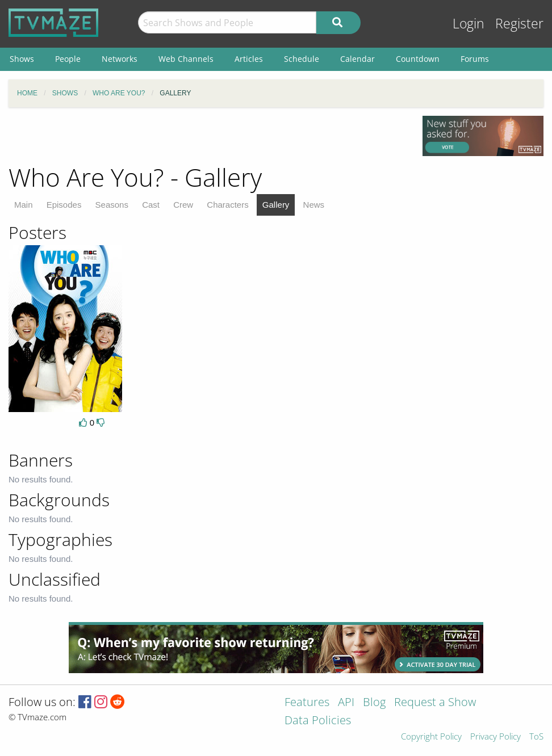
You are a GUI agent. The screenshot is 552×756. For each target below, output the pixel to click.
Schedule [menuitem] (302, 59)
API (346, 703)
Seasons (112, 205)
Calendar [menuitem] (357, 59)
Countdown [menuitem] (418, 59)
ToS (536, 737)
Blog (374, 703)
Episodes (64, 205)
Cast (151, 205)
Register (519, 24)
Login (469, 24)
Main (24, 205)
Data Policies (318, 721)
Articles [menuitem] (249, 59)
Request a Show (435, 703)
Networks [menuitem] (120, 59)
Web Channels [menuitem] (186, 59)
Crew (183, 205)
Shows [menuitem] (22, 59)
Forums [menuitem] (475, 59)
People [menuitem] (68, 59)
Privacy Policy (495, 737)
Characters (227, 205)
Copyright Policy (431, 737)
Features (307, 703)
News (314, 205)
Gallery (276, 205)
